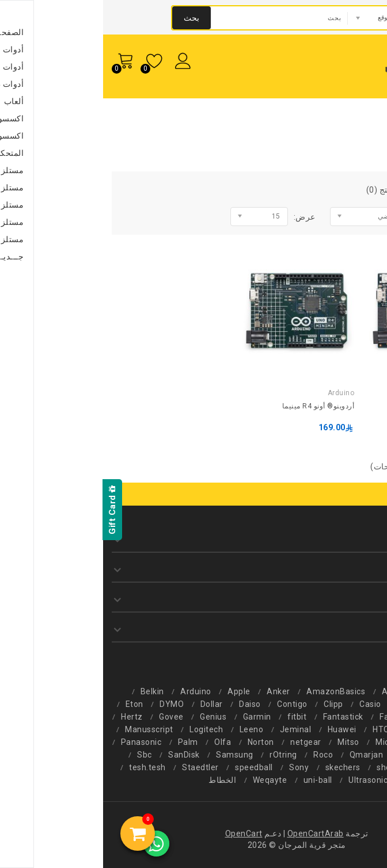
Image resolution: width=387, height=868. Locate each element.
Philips (344, 755)
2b (348, 691)
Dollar (109, 704)
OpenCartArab (213, 833)
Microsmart (295, 742)
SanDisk (81, 755)
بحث (88, 18)
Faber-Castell (303, 717)
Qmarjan (263, 755)
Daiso (147, 704)
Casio (267, 704)
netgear (203, 742)
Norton (158, 742)
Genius (110, 717)
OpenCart (141, 833)
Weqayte (167, 780)
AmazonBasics (233, 691)
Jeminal (193, 729)
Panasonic (38, 742)
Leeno (149, 729)
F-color (358, 717)
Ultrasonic (265, 780)
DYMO (69, 704)
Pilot (306, 755)
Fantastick (240, 717)
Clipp (230, 704)
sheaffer (291, 767)
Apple (136, 691)
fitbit (194, 717)
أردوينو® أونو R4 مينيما (215, 406)
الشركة (344, 121)
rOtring (180, 755)
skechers (240, 767)
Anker (175, 691)
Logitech (103, 729)
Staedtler (97, 767)
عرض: (202, 217)
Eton (31, 704)
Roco (220, 755)
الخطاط (119, 780)
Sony (196, 767)
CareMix (310, 704)
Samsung (132, 755)
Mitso (245, 742)
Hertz (29, 717)
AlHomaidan (303, 691)
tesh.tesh (44, 767)
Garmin (154, 717)
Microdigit (353, 742)
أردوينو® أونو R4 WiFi (345, 406)
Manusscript (46, 729)
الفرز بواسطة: (345, 217)
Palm (85, 742)
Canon (355, 704)
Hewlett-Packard (335, 729)
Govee (68, 717)
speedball (151, 767)
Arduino (303, 121)
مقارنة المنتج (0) (293, 190)
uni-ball (215, 780)
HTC (278, 729)
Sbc (41, 755)
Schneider (345, 767)
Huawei (239, 729)
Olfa (119, 742)
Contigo (189, 704)
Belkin (49, 691)
